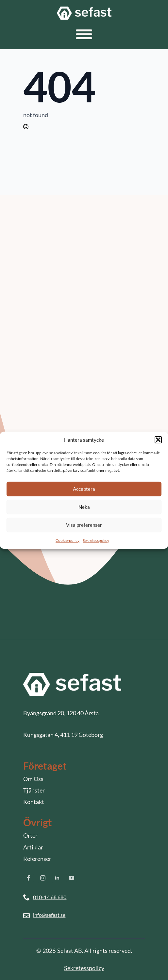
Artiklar (33, 847)
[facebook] (28, 878)
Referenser (37, 859)
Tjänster (34, 790)
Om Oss (33, 779)
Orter (30, 835)
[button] (158, 440)
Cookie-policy (67, 540)
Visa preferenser (84, 525)
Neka (84, 507)
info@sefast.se (49, 915)
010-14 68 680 (50, 897)
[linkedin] (57, 878)
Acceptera (84, 489)
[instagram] (43, 878)
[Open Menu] (84, 34)
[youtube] (72, 878)
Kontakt (34, 802)
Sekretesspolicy (96, 540)
